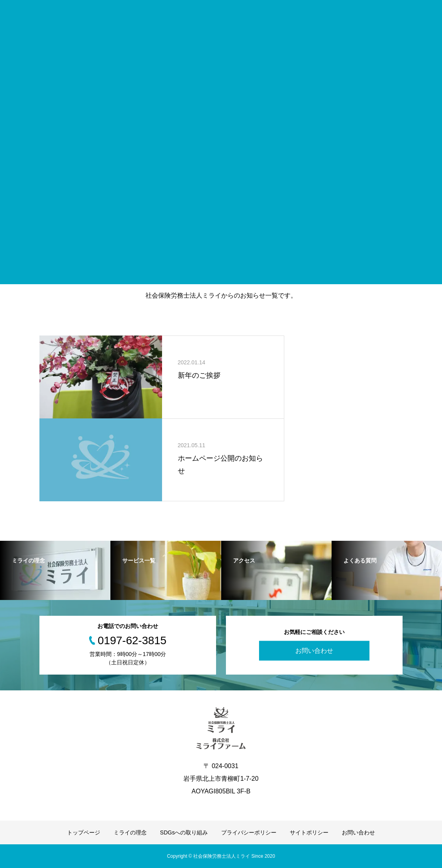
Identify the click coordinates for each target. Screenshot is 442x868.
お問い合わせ (314, 651)
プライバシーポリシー (249, 832)
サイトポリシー (309, 832)
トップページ (84, 832)
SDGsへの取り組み (184, 832)
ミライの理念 (130, 832)
